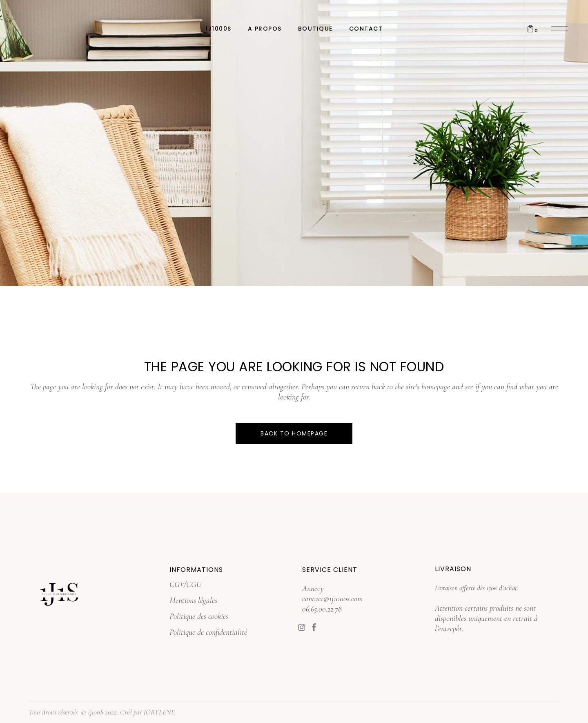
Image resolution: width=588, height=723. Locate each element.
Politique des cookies (199, 616)
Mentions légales (193, 600)
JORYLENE (159, 712)
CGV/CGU (185, 585)
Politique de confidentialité (208, 632)
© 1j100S (92, 712)
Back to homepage (294, 433)
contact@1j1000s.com (333, 599)
